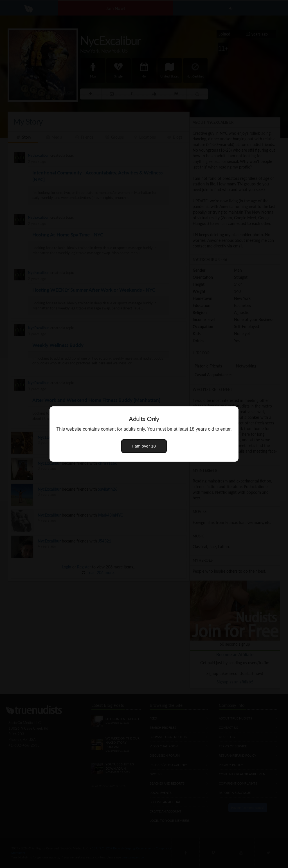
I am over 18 (144, 446)
